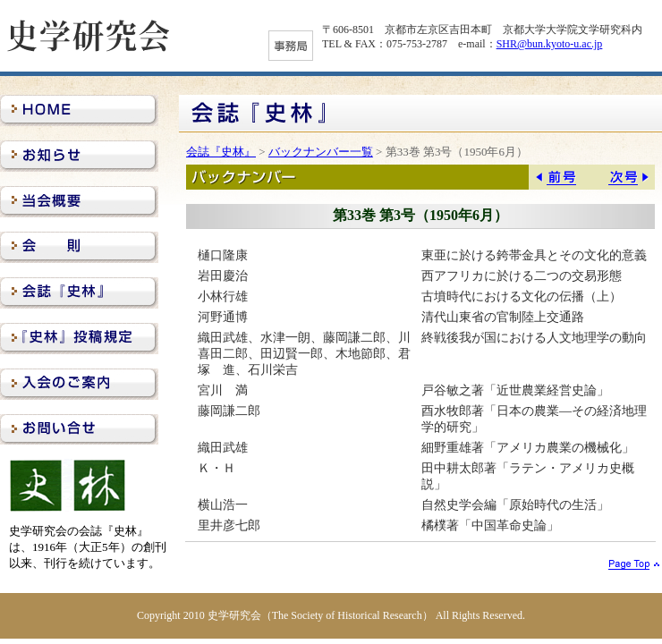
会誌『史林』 (221, 152)
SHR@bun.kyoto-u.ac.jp (550, 44)
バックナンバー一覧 (321, 152)
